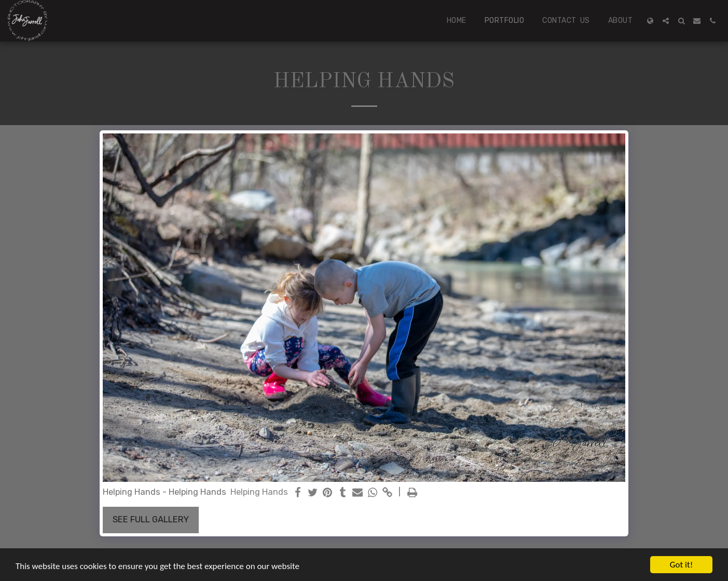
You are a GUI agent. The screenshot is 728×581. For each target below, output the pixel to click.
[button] (666, 21)
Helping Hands (259, 492)
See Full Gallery (151, 519)
